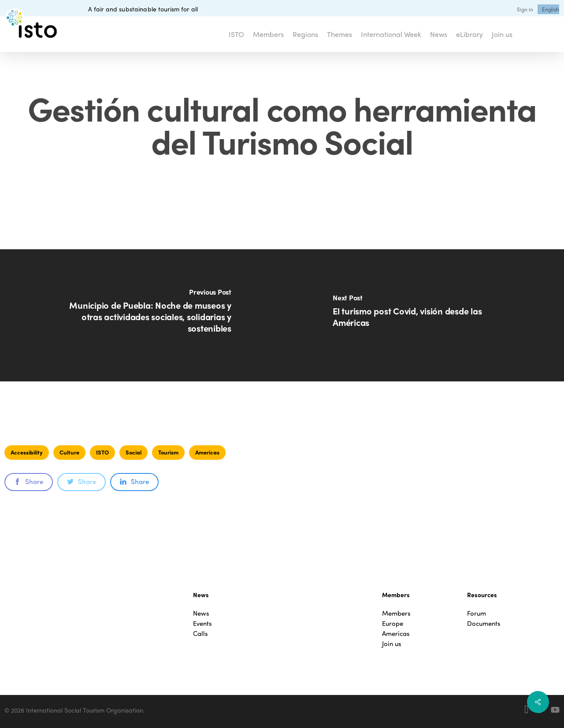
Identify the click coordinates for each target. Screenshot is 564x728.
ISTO (102, 452)
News (201, 613)
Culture (69, 452)
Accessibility (27, 452)
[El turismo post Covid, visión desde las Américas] (423, 315)
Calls (200, 634)
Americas (207, 452)
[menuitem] (551, 9)
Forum (477, 613)
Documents (484, 623)
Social (134, 452)
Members (396, 613)
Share (29, 481)
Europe (393, 623)
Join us (392, 644)
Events (202, 623)
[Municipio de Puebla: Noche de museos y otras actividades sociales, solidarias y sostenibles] (141, 315)
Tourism (168, 452)
